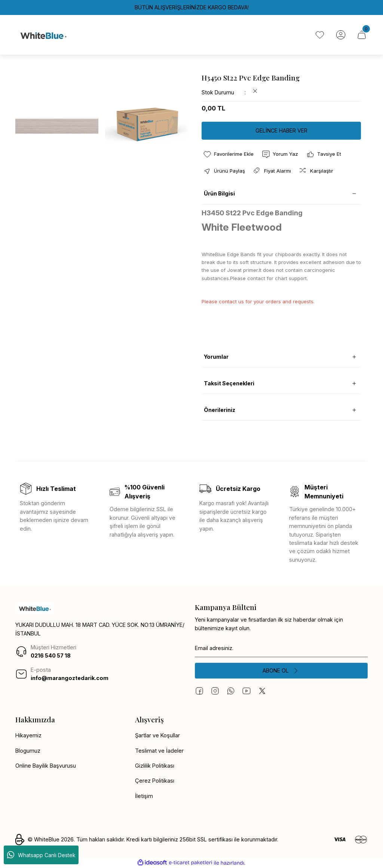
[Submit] (281, 671)
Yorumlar (216, 357)
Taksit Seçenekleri (229, 383)
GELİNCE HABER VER (281, 130)
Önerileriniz (220, 410)
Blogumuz (28, 751)
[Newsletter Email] (281, 648)
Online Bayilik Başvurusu (46, 766)
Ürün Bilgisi (219, 193)
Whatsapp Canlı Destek (41, 855)
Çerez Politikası (155, 781)
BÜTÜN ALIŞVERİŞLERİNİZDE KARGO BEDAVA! (192, 7)
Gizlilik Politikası (155, 766)
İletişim (144, 796)
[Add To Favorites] (228, 154)
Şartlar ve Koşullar (157, 735)
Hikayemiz (28, 735)
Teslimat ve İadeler (159, 751)
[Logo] (43, 35)
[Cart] (362, 35)
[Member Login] (341, 35)
